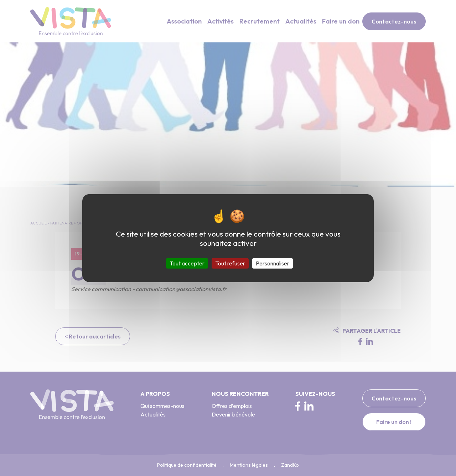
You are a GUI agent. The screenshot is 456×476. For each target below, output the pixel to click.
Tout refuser (230, 263)
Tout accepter (187, 263)
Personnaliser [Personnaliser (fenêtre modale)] (273, 263)
